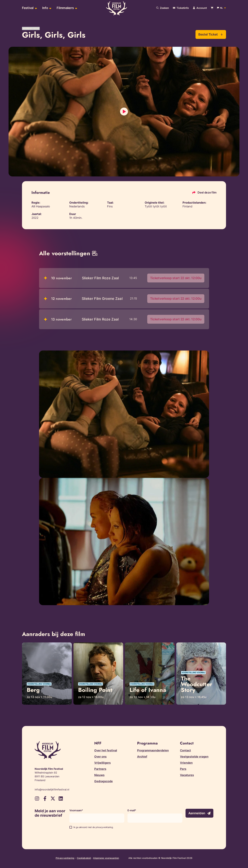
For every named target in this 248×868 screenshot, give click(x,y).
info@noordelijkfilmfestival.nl (52, 790)
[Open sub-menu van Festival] (36, 8)
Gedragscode (104, 782)
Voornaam (76, 811)
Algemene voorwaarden (106, 858)
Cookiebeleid (84, 858)
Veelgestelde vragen (194, 757)
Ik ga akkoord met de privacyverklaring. (93, 827)
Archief (142, 757)
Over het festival (106, 751)
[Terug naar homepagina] (117, 8)
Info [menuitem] (45, 8)
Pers (183, 769)
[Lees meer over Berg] (47, 674)
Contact (185, 751)
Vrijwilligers (102, 763)
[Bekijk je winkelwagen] (212, 8)
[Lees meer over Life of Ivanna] (150, 674)
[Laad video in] (124, 112)
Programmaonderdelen (153, 751)
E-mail (131, 811)
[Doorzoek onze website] (163, 8)
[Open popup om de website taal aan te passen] (222, 8)
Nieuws (99, 775)
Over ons (100, 757)
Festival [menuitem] (28, 8)
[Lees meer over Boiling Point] (98, 674)
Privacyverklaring (65, 858)
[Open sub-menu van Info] (50, 8)
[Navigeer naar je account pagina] (200, 8)
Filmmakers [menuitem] (65, 8)
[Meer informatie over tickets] (181, 8)
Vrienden (186, 763)
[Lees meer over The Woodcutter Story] (201, 674)
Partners (100, 769)
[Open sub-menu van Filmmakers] (76, 8)
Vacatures (187, 775)
